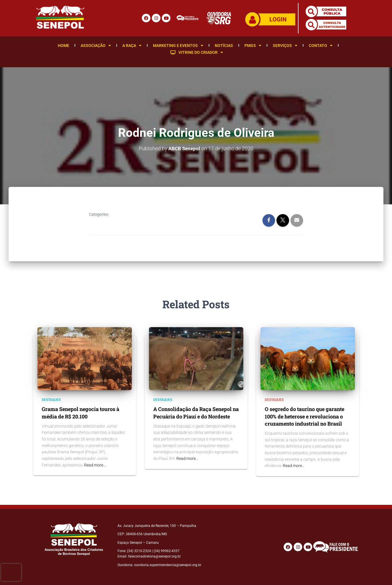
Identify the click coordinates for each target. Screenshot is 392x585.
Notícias (224, 46)
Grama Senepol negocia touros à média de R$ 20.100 (80, 413)
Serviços (285, 46)
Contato (321, 46)
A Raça (132, 46)
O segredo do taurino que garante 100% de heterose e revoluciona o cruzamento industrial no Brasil (305, 416)
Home (63, 46)
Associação (96, 46)
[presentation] (11, 572)
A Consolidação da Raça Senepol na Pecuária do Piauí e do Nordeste (196, 413)
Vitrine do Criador (197, 52)
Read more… (95, 465)
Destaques (51, 400)
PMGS (253, 46)
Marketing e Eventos (178, 46)
